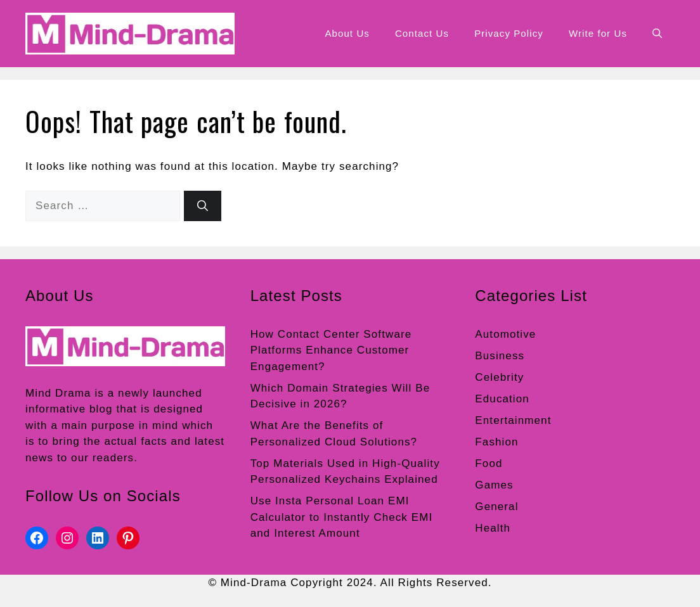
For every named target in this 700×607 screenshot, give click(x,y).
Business (500, 356)
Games (494, 485)
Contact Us (422, 33)
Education (502, 399)
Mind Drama (58, 393)
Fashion (496, 442)
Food (489, 463)
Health (493, 528)
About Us (347, 33)
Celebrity (499, 377)
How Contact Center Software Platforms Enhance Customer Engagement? (331, 350)
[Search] (203, 206)
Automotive (505, 334)
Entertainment (513, 420)
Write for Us (598, 33)
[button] (657, 34)
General (496, 507)
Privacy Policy (509, 33)
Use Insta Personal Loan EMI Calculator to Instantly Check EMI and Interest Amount (342, 517)
